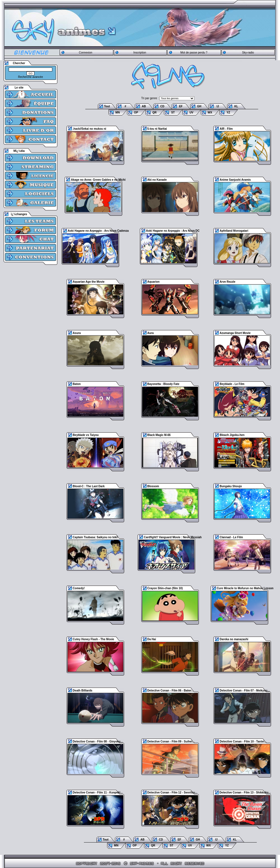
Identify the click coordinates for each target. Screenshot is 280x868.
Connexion (86, 53)
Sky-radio (248, 53)
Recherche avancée (31, 77)
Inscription (140, 53)
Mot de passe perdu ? (194, 53)
